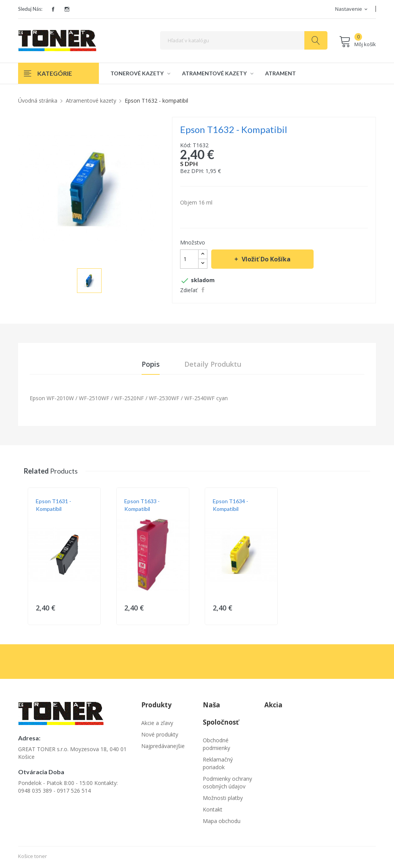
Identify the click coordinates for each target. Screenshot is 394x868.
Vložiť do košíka (265, 259)
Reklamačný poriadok (218, 765)
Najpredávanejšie (163, 747)
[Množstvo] (189, 259)
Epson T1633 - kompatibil (142, 506)
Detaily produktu (213, 365)
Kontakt (213, 811)
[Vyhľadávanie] (244, 40)
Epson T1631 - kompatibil (53, 506)
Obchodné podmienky (216, 746)
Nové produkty (160, 736)
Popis (151, 365)
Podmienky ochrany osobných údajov (227, 784)
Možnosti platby (223, 799)
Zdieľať (204, 290)
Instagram (67, 9)
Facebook (53, 9)
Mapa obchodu (222, 822)
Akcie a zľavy (157, 724)
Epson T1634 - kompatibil (230, 506)
